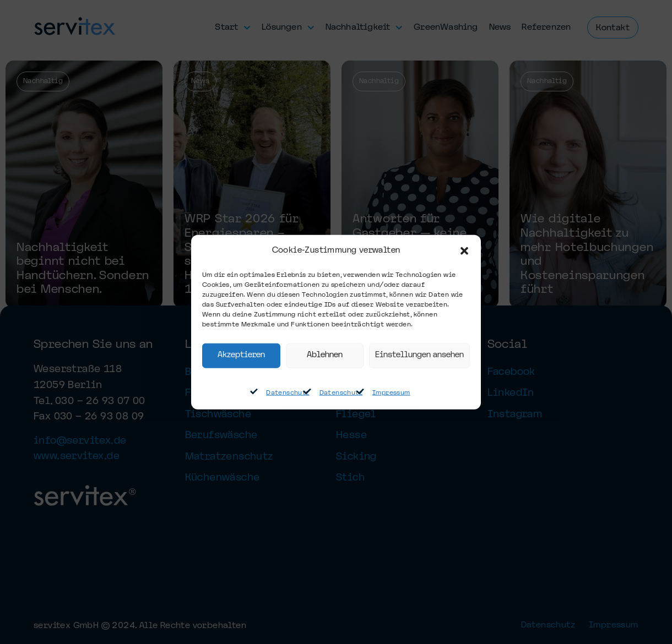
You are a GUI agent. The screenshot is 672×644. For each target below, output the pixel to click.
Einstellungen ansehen (419, 355)
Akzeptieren (241, 355)
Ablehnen (325, 355)
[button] (464, 251)
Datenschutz (288, 393)
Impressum (391, 393)
